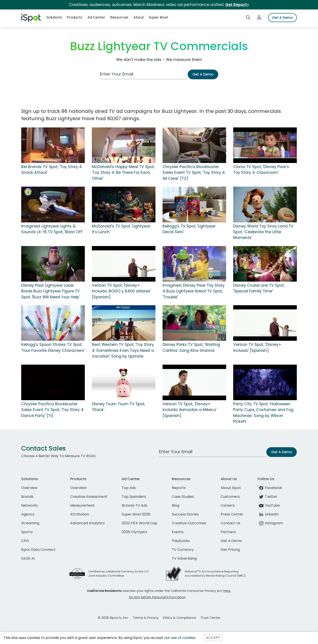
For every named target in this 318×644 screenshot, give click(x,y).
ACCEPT (213, 638)
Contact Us (230, 523)
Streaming (30, 523)
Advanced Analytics (87, 523)
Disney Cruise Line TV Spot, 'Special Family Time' (259, 288)
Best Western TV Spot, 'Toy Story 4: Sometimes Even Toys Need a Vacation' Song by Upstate (123, 350)
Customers (230, 497)
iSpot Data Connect (38, 550)
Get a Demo (231, 541)
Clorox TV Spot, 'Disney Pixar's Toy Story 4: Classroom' (261, 170)
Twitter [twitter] (268, 497)
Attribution (80, 514)
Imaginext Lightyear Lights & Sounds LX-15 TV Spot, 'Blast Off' (52, 229)
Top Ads (129, 488)
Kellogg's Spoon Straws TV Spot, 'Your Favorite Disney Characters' (53, 347)
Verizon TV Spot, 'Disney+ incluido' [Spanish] (257, 347)
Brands (27, 497)
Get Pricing (230, 550)
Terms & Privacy (146, 618)
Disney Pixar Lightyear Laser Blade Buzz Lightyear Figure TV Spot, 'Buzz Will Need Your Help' (50, 291)
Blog (176, 505)
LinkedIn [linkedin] (268, 514)
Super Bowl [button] (158, 17)
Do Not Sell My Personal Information (157, 597)
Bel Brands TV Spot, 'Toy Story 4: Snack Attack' (52, 170)
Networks (29, 505)
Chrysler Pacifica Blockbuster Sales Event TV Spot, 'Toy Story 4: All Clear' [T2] (194, 173)
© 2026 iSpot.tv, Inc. (113, 618)
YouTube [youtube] (269, 505)
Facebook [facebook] (270, 488)
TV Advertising (184, 558)
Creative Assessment (89, 497)
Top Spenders (134, 497)
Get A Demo (282, 18)
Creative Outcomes (189, 523)
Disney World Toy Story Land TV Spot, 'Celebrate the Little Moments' (263, 232)
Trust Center (210, 618)
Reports (179, 488)
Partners (228, 532)
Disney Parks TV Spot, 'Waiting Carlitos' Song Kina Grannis (191, 347)
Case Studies (183, 497)
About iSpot (231, 488)
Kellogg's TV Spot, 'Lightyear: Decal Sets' (189, 229)
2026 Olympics (134, 532)
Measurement (82, 505)
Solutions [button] (54, 17)
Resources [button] (119, 17)
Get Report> (237, 5)
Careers (228, 505)
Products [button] (75, 17)
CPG (25, 541)
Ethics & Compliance (180, 618)
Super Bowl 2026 (136, 514)
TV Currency (183, 550)
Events (178, 532)
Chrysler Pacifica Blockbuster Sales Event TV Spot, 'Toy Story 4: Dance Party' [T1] (53, 410)
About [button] (139, 17)
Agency (28, 514)
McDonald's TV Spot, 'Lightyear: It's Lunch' (121, 229)
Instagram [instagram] (270, 523)
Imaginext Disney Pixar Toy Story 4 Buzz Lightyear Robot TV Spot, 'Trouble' (194, 291)
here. (227, 591)
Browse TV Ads (134, 505)
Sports (27, 532)
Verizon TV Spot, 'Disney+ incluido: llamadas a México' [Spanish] (190, 410)
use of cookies (183, 638)
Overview (29, 488)
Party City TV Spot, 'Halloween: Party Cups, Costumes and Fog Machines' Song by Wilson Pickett (263, 413)
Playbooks (181, 541)
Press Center (232, 514)
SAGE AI (28, 558)
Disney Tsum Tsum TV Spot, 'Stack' (118, 407)
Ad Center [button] (96, 17)
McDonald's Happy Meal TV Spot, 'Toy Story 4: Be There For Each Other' (123, 173)
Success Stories (185, 514)
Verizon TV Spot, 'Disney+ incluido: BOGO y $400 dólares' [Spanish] (121, 291)
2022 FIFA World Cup (139, 523)
